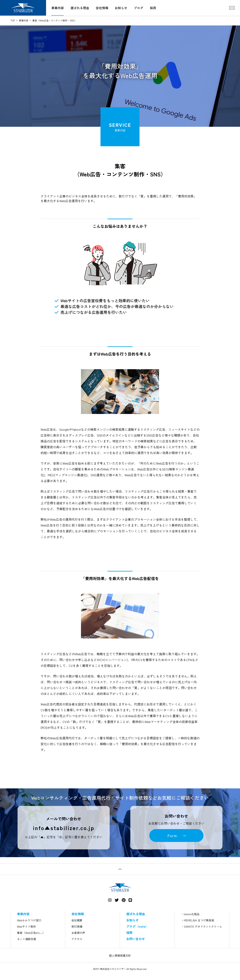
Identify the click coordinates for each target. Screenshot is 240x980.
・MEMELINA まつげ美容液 (198, 920)
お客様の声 (78, 933)
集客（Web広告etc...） (31, 933)
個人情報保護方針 (120, 955)
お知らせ (121, 8)
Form (172, 836)
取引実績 (77, 926)
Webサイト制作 (26, 926)
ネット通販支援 (27, 939)
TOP (13, 20)
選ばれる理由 (80, 8)
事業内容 (58, 8)
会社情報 (102, 8)
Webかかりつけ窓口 (29, 920)
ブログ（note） (137, 926)
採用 (153, 8)
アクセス (77, 939)
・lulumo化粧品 (190, 914)
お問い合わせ (136, 939)
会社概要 (77, 920)
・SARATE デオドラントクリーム (202, 926)
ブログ (139, 8)
